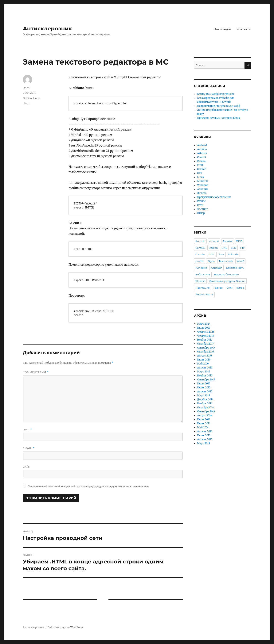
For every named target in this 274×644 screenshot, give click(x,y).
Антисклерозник (47, 29)
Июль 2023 (204, 328)
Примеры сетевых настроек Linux (219, 118)
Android (202, 145)
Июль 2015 (204, 384)
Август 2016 (204, 356)
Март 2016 (204, 372)
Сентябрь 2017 (206, 348)
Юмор (201, 213)
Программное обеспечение (214, 197)
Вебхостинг (203, 274)
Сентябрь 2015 (206, 380)
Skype (211, 261)
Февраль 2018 (205, 336)
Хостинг (202, 209)
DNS (224, 248)
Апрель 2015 (205, 392)
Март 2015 (204, 396)
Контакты (244, 29)
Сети (200, 205)
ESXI (200, 165)
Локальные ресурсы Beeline (227, 281)
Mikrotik (202, 181)
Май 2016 (203, 364)
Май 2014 (203, 427)
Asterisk (202, 153)
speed (27, 87)
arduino (214, 241)
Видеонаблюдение (226, 274)
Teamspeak (226, 261)
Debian (27, 98)
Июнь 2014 (204, 423)
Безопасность (235, 268)
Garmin (202, 169)
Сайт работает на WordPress (65, 627)
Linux (37, 98)
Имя (27, 430)
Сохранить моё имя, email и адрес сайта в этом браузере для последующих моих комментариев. (89, 486)
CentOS (202, 157)
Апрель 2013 (205, 439)
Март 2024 (204, 324)
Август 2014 (204, 415)
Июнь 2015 (204, 388)
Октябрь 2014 (205, 408)
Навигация (222, 29)
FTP (243, 248)
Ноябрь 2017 (205, 340)
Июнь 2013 (204, 435)
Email (29, 448)
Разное (201, 201)
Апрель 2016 (205, 368)
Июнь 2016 (204, 360)
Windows (203, 185)
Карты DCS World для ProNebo (216, 94)
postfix (200, 261)
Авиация (203, 189)
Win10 (241, 261)
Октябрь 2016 (205, 352)
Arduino (202, 149)
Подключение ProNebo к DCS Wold (219, 106)
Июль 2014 (204, 419)
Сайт (27, 467)
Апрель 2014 (205, 431)
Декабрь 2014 (205, 400)
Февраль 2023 (206, 332)
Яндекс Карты (204, 294)
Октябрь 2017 (205, 344)
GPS (200, 173)
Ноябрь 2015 (205, 376)
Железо (202, 193)
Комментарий (36, 372)
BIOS (239, 241)
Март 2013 (204, 443)
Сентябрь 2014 (206, 412)
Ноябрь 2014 (205, 404)
